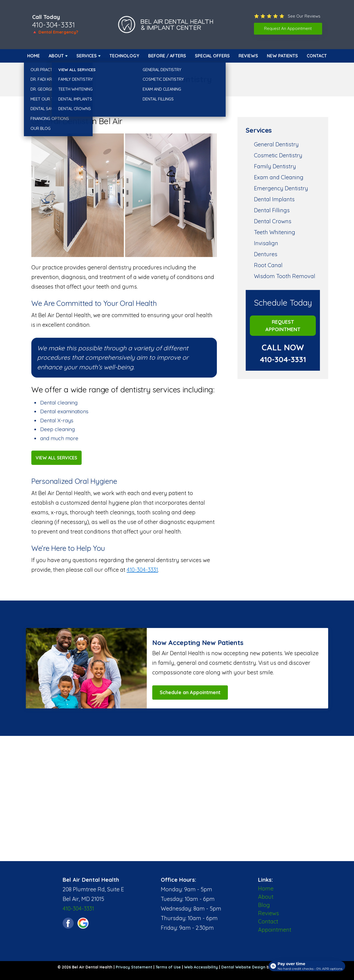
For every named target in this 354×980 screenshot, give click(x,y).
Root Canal (268, 265)
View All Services (56, 458)
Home (34, 56)
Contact (317, 56)
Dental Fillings (272, 210)
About (56, 56)
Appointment (275, 930)
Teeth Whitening (275, 232)
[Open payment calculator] (306, 964)
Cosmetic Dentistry (278, 155)
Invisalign (266, 243)
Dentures (266, 254)
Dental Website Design (243, 967)
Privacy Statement (134, 967)
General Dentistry (276, 144)
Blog (264, 905)
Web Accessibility (201, 967)
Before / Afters (167, 56)
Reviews (248, 56)
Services (87, 56)
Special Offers (212, 56)
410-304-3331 (54, 25)
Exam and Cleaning (279, 177)
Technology (124, 56)
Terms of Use (168, 967)
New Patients (282, 56)
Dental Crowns (273, 221)
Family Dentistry (275, 166)
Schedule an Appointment (190, 692)
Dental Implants (274, 199)
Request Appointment (283, 326)
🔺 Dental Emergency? (55, 32)
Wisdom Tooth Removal (285, 276)
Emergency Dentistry (281, 188)
